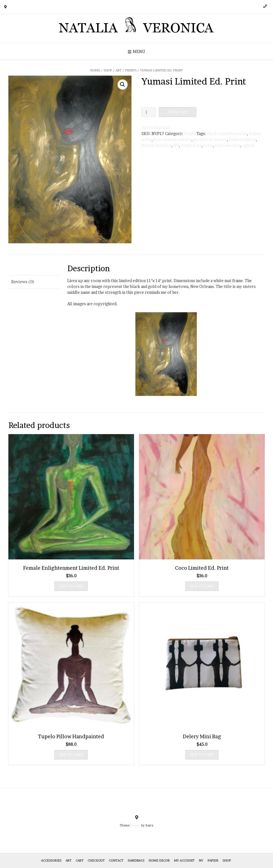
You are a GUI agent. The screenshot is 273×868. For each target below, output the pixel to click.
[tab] (34, 269)
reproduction (228, 145)
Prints (131, 70)
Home (95, 70)
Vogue (136, 825)
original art (191, 145)
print (208, 145)
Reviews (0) (23, 282)
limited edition (242, 139)
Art (118, 70)
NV (176, 145)
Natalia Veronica (156, 145)
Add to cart (178, 112)
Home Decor (159, 860)
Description (23, 268)
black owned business (227, 134)
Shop (108, 70)
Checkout (96, 860)
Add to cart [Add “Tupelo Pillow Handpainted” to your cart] (71, 754)
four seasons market (173, 139)
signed (248, 145)
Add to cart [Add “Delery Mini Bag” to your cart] (202, 754)
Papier (213, 860)
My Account (184, 860)
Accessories (51, 860)
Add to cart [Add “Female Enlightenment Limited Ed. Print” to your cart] (71, 586)
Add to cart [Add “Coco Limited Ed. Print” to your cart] (202, 586)
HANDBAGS (136, 860)
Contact (116, 860)
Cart (80, 860)
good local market (210, 139)
